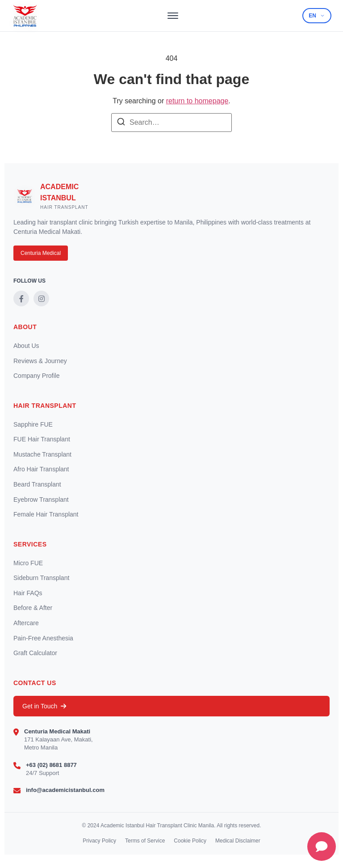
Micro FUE (28, 563)
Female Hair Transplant (46, 514)
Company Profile (37, 376)
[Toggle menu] (173, 16)
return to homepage (197, 101)
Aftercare (26, 623)
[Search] (121, 123)
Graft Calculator (35, 653)
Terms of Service (145, 841)
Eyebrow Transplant (41, 500)
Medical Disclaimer (238, 841)
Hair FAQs (28, 593)
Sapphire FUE (33, 424)
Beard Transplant (37, 484)
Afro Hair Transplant (41, 469)
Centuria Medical (41, 253)
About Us (26, 346)
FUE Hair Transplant (42, 439)
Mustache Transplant (42, 454)
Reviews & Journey (40, 361)
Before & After (33, 608)
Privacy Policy (99, 841)
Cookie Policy (190, 841)
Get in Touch (44, 706)
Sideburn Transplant (41, 578)
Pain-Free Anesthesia (43, 638)
